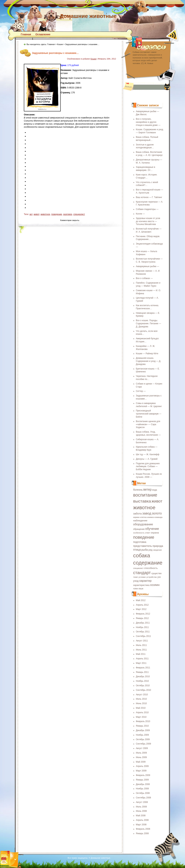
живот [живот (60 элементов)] (157, 501)
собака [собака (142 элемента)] (142, 555)
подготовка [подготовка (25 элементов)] (140, 542)
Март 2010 (141, 717)
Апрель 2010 (142, 712)
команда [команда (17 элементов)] (158, 517)
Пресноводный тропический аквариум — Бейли (149, 414)
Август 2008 (142, 802)
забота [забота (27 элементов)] (137, 513)
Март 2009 (141, 771)
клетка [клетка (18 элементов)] (143, 517)
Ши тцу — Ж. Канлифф (148, 454)
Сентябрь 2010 (143, 690)
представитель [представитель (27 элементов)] (143, 546)
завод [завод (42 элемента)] (147, 513)
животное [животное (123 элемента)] (144, 508)
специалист (79, 214)
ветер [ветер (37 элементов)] (147, 490)
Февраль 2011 (143, 668)
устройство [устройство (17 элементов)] (152, 577)
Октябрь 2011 (143, 632)
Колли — (140, 214)
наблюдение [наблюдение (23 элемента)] (140, 521)
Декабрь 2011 (143, 623)
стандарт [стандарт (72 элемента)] (142, 573)
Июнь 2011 (141, 650)
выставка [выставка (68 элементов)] (142, 501)
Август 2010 (142, 695)
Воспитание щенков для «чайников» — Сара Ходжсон (148, 424)
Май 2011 (141, 654)
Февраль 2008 (143, 829)
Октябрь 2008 (143, 793)
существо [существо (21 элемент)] (157, 573)
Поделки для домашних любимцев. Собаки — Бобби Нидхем (148, 467)
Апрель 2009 (142, 766)
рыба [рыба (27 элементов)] (145, 550)
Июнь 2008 (141, 811)
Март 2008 (141, 825)
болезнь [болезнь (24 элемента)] (138, 490)
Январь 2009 (142, 780)
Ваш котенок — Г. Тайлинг (149, 197)
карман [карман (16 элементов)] (136, 517)
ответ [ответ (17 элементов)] (148, 533)
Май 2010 (141, 708)
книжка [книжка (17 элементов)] (150, 517)
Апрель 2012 (142, 605)
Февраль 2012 (143, 614)
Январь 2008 (142, 833)
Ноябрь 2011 (142, 627)
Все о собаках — (144, 278)
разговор (68, 214)
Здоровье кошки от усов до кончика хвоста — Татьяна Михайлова (148, 221)
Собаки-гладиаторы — (147, 209)
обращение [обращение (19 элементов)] (139, 529)
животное (45, 214)
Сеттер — (141, 391)
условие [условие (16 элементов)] (142, 577)
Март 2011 (141, 663)
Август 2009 (142, 748)
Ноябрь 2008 (142, 789)
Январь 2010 (142, 726)
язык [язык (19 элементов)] (141, 589)
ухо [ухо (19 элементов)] (159, 577)
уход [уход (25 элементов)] (136, 581)
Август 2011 (142, 641)
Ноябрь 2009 (142, 735)
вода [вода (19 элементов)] (155, 490)
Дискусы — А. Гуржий (147, 459)
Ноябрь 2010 (142, 681)
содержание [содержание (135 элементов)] (148, 563)
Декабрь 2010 (143, 676)
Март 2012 (141, 609)
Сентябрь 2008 (143, 798)
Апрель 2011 (142, 659)
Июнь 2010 (141, 703)
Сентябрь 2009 (143, 744)
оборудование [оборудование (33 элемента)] (143, 524)
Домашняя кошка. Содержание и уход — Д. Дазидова (148, 361)
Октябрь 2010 (143, 686)
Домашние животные (88, 16)
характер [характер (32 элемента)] (145, 581)
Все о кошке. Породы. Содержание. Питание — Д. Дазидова (149, 324)
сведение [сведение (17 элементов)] (157, 550)
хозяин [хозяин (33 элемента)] (155, 585)
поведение (57, 214)
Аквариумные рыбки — (147, 266)
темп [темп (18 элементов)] (135, 577)
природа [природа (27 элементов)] (158, 546)
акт (31, 214)
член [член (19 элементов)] (136, 589)
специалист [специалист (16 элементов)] (138, 568)
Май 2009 (141, 762)
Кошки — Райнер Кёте (147, 354)
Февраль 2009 (143, 775)
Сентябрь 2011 (143, 636)
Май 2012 (141, 600)
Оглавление (43, 34)
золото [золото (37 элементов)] (157, 513)
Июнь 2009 (141, 757)
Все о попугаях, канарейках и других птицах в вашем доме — (148, 122)
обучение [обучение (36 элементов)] (152, 529)
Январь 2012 (142, 618)
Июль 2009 (141, 753)
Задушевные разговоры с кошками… (55, 53)
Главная (26, 34)
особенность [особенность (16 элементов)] (139, 533)
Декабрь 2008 (143, 784)
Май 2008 (141, 816)
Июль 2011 (141, 645)
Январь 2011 (142, 672)
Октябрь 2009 (143, 739)
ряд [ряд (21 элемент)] (150, 550)
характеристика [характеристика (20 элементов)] (141, 585)
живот (36, 214)
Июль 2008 (141, 807)
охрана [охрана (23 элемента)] (155, 533)
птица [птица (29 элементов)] (137, 550)
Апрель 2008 (142, 820)
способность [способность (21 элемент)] (151, 568)
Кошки (60, 44)
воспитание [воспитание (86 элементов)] (145, 495)
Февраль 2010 (143, 721)
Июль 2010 (141, 699)
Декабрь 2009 (143, 730)
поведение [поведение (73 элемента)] (144, 537)
